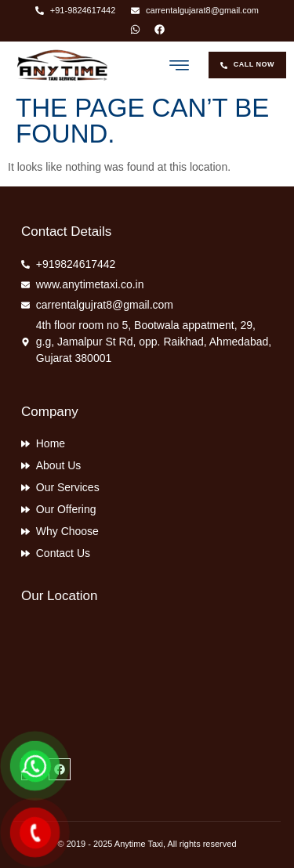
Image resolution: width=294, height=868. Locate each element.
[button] (180, 65)
